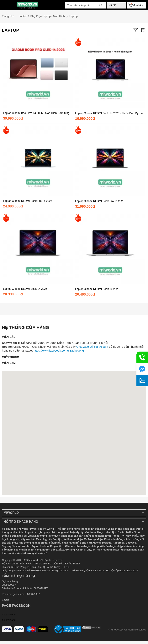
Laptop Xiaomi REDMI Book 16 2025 (97, 289)
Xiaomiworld (9, 615)
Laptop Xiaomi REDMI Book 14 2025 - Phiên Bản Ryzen (109, 113)
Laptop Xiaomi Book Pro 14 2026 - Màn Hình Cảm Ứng (36, 113)
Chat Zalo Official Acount (92, 347)
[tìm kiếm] (101, 5)
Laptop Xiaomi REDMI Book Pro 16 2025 (100, 201)
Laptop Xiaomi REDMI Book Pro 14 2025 (28, 201)
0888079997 (33, 594)
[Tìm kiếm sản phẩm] (85, 5)
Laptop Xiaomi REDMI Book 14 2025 (25, 289)
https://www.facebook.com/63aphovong (59, 350)
